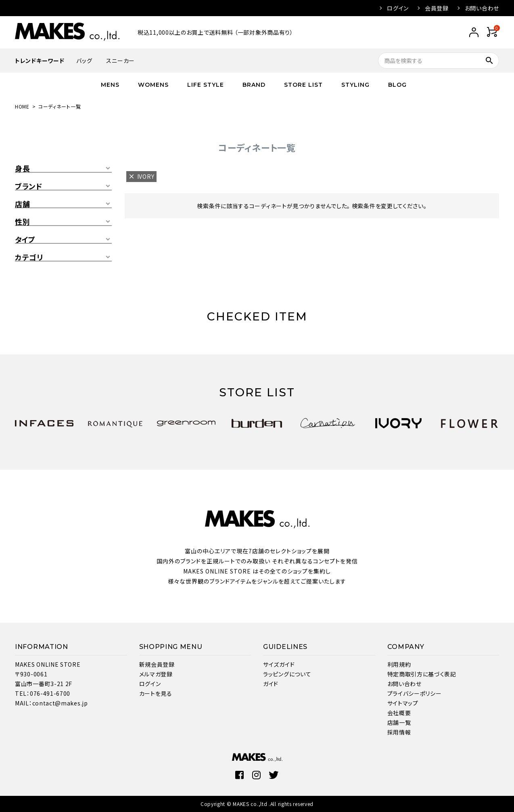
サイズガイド (279, 664)
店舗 (22, 204)
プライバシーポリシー (415, 693)
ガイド (271, 684)
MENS (110, 85)
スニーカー (120, 61)
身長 (22, 169)
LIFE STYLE (206, 85)
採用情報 (399, 732)
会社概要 (399, 713)
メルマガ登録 (156, 674)
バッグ (84, 61)
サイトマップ (403, 703)
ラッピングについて (287, 674)
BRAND (254, 85)
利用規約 (399, 664)
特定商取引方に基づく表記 (422, 674)
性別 (22, 222)
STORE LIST (303, 85)
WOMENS (153, 85)
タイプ (25, 240)
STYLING (355, 85)
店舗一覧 (399, 722)
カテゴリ (29, 257)
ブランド (29, 186)
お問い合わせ (482, 8)
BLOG (397, 85)
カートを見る (156, 693)
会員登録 (437, 8)
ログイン (398, 8)
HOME (22, 106)
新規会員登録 (157, 664)
